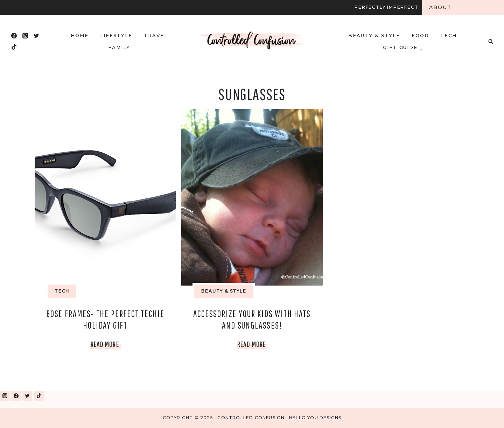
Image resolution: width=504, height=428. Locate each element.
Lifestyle (116, 35)
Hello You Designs (315, 418)
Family (119, 47)
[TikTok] (14, 47)
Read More (106, 344)
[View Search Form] (491, 41)
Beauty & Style (374, 35)
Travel (156, 35)
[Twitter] (36, 36)
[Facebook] (14, 36)
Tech (449, 35)
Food (420, 35)
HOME (80, 35)
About (440, 7)
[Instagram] (25, 36)
